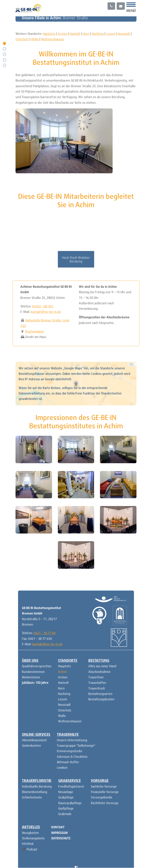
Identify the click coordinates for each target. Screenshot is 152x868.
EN (44, 850)
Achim (62, 641)
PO (50, 850)
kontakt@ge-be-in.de (46, 281)
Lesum (111, 34)
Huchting (98, 34)
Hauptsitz (49, 34)
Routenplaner (35, 300)
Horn (86, 34)
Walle (35, 39)
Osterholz (22, 39)
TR (62, 850)
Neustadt (124, 34)
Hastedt (75, 34)
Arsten (63, 34)
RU (56, 850)
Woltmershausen (53, 39)
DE (38, 850)
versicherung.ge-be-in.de (113, 850)
